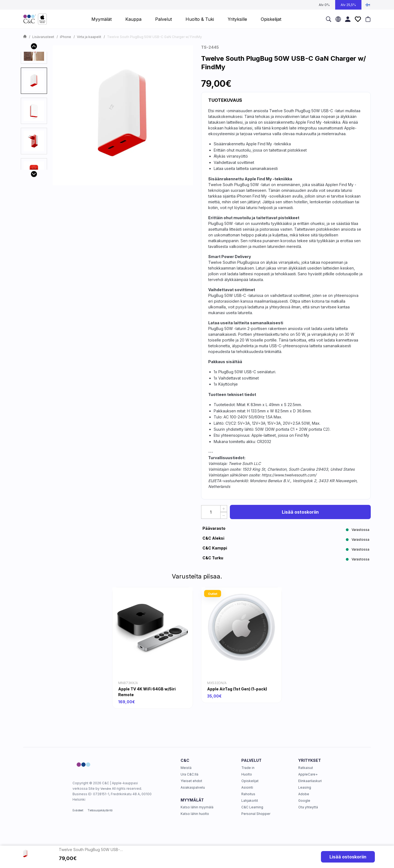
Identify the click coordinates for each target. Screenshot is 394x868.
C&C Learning (252, 807)
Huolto (247, 774)
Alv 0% (324, 5)
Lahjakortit (250, 801)
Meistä (186, 768)
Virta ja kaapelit (89, 37)
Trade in (248, 768)
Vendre (106, 789)
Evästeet (78, 810)
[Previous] (34, 46)
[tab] (34, 81)
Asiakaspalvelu (193, 787)
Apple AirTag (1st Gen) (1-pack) (237, 689)
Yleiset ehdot (191, 781)
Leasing (305, 787)
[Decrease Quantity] (224, 515)
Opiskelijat (250, 781)
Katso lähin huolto (195, 814)
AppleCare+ (308, 774)
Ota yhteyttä (308, 807)
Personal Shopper (256, 814)
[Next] (34, 174)
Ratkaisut (306, 768)
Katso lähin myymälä (197, 807)
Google (304, 801)
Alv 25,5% (348, 5)
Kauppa (133, 19)
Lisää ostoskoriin (300, 512)
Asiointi (247, 787)
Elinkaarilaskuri (310, 781)
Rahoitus (248, 794)
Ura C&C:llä (189, 774)
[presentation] (34, 81)
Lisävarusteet (43, 37)
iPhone (66, 37)
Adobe (304, 794)
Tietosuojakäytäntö (100, 810)
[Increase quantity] (224, 509)
